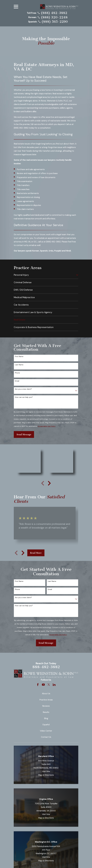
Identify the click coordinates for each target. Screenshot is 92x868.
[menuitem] (44, 275)
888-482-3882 (46, 667)
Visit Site (46, 771)
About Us (46, 693)
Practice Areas (46, 700)
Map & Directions (46, 775)
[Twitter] (49, 685)
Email (17, 381)
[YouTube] (43, 685)
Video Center (46, 731)
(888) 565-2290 (55, 22)
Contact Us (46, 737)
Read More (36, 553)
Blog (46, 718)
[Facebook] (38, 685)
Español (46, 725)
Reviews (46, 706)
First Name (19, 356)
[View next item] (49, 483)
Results (46, 712)
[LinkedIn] (54, 685)
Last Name (19, 365)
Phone (17, 373)
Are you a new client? (23, 389)
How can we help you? (24, 397)
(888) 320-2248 (54, 17)
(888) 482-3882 (54, 13)
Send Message (24, 435)
